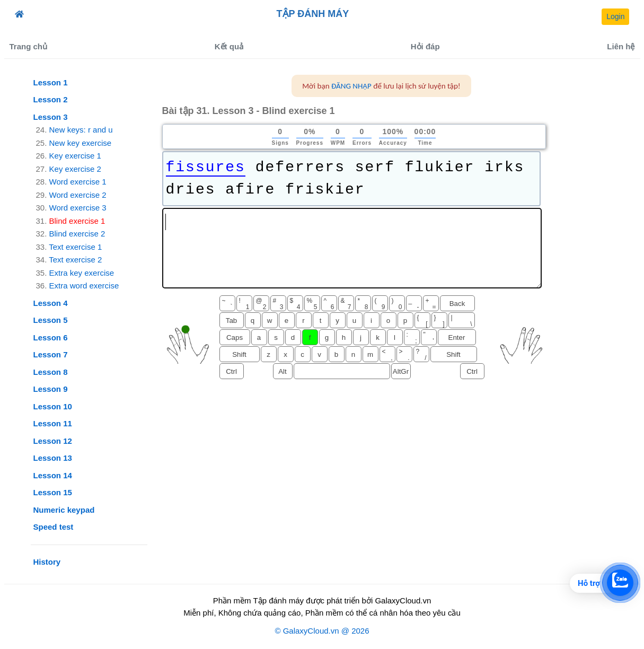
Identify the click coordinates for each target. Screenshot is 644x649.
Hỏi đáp (425, 46)
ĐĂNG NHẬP (351, 86)
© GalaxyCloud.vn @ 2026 (322, 631)
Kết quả (229, 46)
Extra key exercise (82, 273)
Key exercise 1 (75, 156)
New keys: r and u (81, 130)
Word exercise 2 (78, 195)
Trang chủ (29, 46)
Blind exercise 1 (77, 221)
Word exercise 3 (78, 208)
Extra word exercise (84, 286)
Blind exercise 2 (77, 234)
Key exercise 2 (75, 169)
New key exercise (81, 143)
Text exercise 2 (75, 260)
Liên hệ (621, 46)
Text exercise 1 (75, 247)
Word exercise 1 (78, 182)
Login (615, 16)
